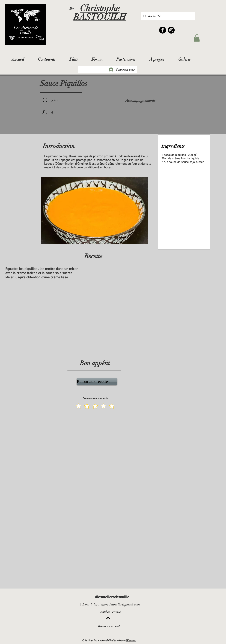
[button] (197, 38)
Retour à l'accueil (109, 626)
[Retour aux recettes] (97, 382)
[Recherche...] (168, 16)
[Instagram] (171, 30)
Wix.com (131, 641)
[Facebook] (163, 30)
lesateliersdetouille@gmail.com (117, 604)
